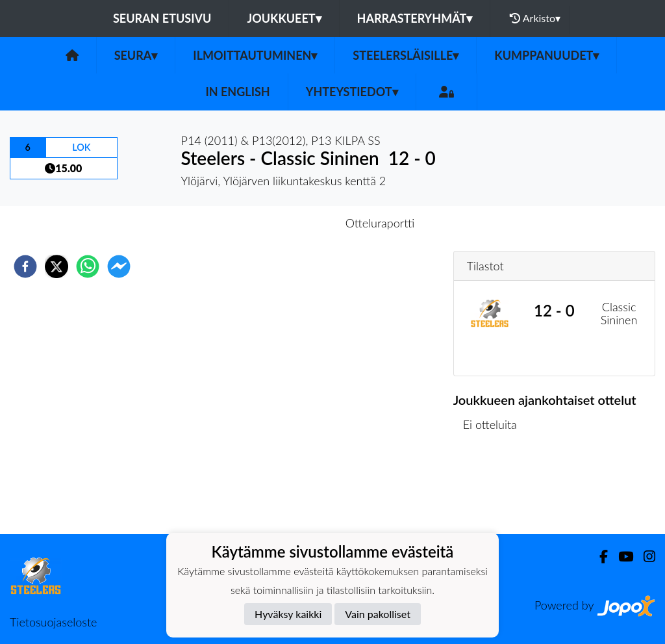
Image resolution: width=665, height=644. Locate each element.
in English (237, 92)
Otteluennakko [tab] (288, 223)
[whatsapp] (88, 266)
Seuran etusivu (162, 18)
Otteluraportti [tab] (380, 223)
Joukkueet (284, 18)
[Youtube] (621, 557)
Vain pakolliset (378, 614)
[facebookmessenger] (119, 266)
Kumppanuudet (546, 55)
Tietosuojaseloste (53, 622)
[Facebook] (598, 557)
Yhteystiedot (352, 92)
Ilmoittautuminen (255, 55)
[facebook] (25, 266)
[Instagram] (644, 557)
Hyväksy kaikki (288, 614)
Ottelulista (495, 490)
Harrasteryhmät (415, 18)
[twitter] (56, 266)
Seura (136, 55)
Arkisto (535, 18)
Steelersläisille (406, 55)
